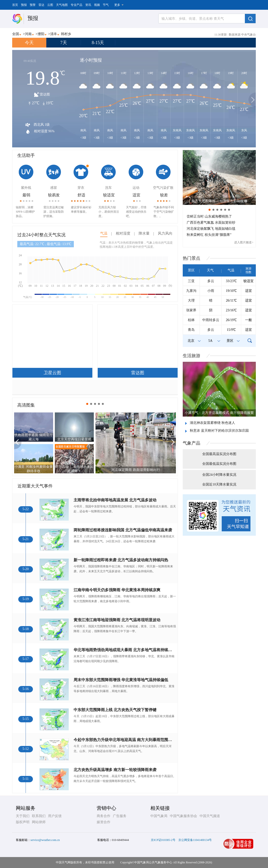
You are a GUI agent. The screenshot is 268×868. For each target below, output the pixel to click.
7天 (64, 43)
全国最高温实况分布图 (219, 454)
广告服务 (120, 816)
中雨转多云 (211, 320)
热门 (191, 258)
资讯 (88, 5)
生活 (191, 356)
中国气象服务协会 (183, 816)
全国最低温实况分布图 (219, 464)
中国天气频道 (210, 816)
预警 (33, 5)
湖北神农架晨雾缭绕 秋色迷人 (212, 423)
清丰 (54, 34)
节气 (106, 5)
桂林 (191, 320)
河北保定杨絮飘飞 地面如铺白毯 (211, 229)
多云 (211, 281)
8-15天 (98, 43)
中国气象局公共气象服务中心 (153, 862)
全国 (16, 34)
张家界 (191, 310)
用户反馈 (55, 816)
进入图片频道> (244, 242)
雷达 (41, 5)
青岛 (191, 330)
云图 (50, 5)
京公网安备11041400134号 (195, 840)
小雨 (211, 291)
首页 (15, 5)
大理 (191, 300)
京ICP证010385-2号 (163, 840)
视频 (97, 5)
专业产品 (77, 5)
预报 (24, 5)
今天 (29, 43)
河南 (28, 34)
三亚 (191, 281)
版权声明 (23, 822)
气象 (191, 443)
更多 (117, 5)
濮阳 (41, 34)
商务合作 (104, 816)
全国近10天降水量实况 (219, 484)
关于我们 (23, 816)
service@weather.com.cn (45, 840)
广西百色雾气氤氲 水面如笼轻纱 (211, 223)
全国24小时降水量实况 (219, 475)
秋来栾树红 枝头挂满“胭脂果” (209, 235)
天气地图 (62, 5)
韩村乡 (66, 34)
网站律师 (39, 822)
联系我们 (39, 816)
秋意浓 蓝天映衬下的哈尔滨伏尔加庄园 (219, 431)
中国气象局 (159, 816)
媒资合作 (104, 822)
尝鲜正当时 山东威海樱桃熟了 (209, 216)
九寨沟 (191, 291)
